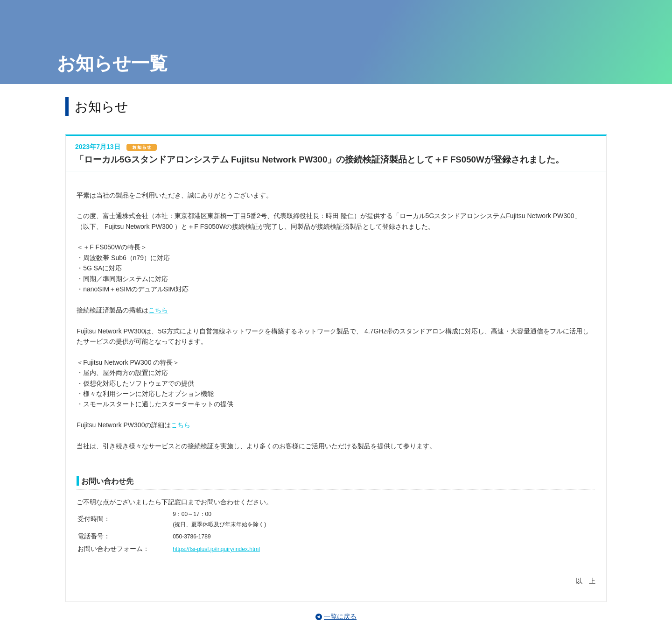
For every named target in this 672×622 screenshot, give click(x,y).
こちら (158, 310)
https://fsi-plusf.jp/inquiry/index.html (216, 549)
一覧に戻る (340, 616)
